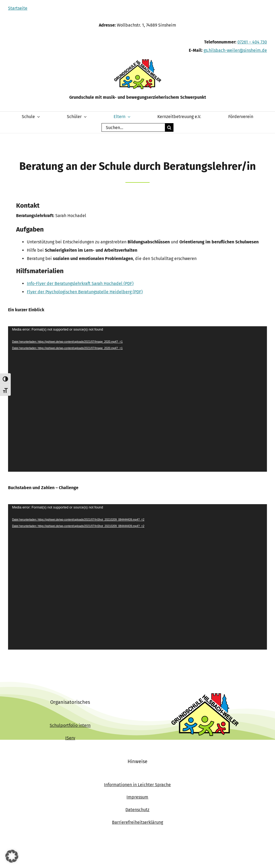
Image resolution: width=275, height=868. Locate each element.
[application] (137, 399)
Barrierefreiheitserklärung (137, 822)
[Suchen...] (133, 127)
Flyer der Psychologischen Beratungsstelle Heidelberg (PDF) (85, 292)
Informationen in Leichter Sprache (137, 785)
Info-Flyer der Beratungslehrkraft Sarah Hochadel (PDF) (80, 283)
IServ (70, 738)
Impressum (137, 797)
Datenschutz (137, 810)
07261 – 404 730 (252, 42)
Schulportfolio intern (70, 725)
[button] (12, 856)
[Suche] (169, 127)
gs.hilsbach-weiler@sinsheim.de (235, 50)
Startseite (18, 8)
